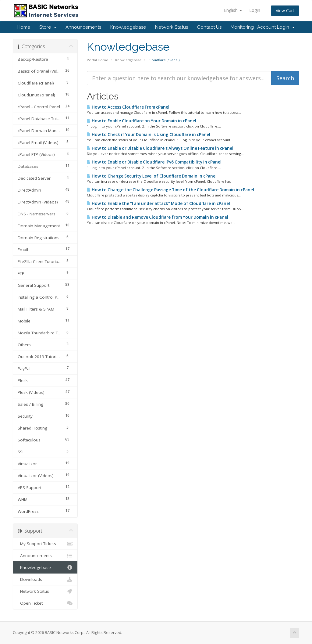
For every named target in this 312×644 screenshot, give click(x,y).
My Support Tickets (45, 544)
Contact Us (209, 27)
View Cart (285, 11)
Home (24, 27)
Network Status (172, 27)
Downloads (45, 579)
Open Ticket (45, 603)
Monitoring (242, 27)
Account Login (276, 27)
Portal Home (97, 60)
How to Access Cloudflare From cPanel (128, 107)
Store (48, 27)
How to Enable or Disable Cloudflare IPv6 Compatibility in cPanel (154, 162)
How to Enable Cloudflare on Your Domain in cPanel (142, 121)
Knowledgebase (128, 27)
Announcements (83, 27)
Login (255, 10)
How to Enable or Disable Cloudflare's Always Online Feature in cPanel (160, 148)
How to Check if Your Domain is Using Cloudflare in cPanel (149, 135)
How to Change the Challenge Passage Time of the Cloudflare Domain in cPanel (170, 190)
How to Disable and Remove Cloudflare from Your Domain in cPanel (158, 217)
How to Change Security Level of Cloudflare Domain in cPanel (152, 176)
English (233, 10)
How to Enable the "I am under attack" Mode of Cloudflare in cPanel (158, 203)
